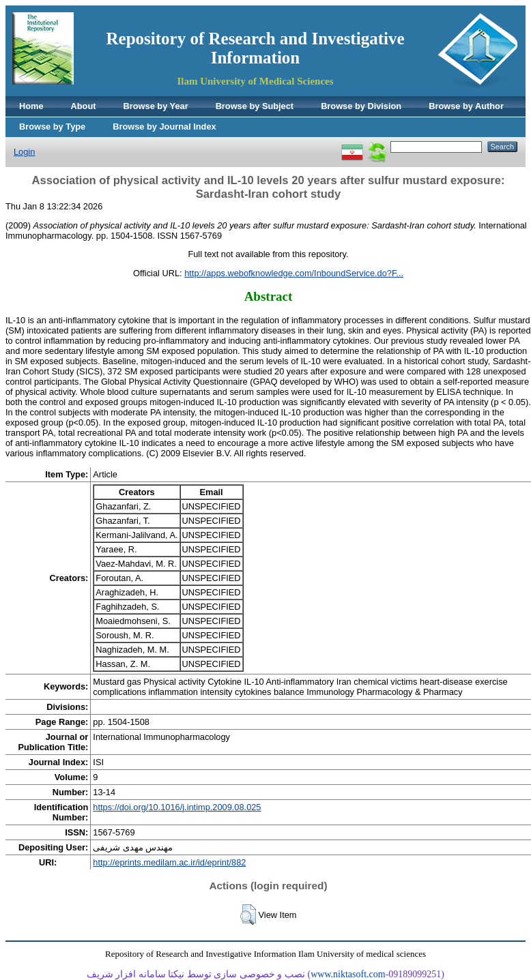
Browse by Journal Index (164, 127)
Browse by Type (52, 127)
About (84, 106)
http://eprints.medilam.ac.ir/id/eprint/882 (169, 862)
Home (31, 106)
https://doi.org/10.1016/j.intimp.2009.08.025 (177, 807)
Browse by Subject (255, 106)
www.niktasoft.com (348, 974)
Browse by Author (466, 106)
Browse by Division (361, 106)
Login (24, 152)
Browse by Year (156, 106)
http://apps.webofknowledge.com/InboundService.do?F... (294, 273)
